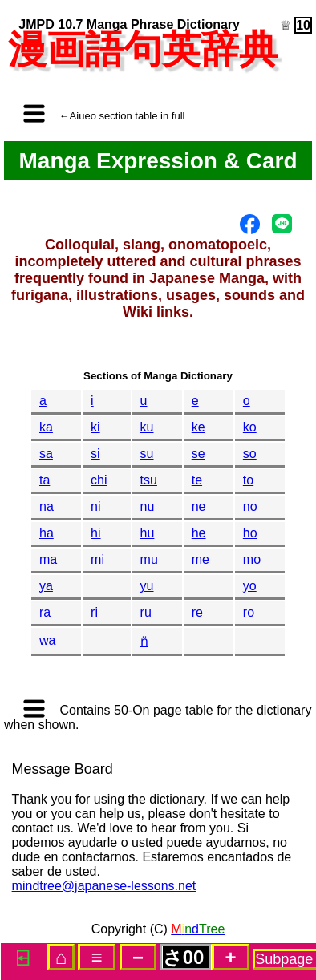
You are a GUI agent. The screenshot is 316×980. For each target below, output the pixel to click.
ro (249, 612)
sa (46, 454)
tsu (149, 480)
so (250, 454)
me (201, 559)
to (248, 480)
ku (147, 427)
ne (199, 506)
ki (95, 427)
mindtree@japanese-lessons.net (104, 886)
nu (148, 506)
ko (250, 427)
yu (147, 586)
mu (149, 559)
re (197, 612)
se (199, 454)
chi (99, 480)
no (250, 506)
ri (94, 612)
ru (146, 612)
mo (252, 559)
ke (199, 427)
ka (46, 427)
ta (45, 480)
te (197, 480)
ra (45, 612)
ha (47, 533)
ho (250, 533)
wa (47, 640)
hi (95, 533)
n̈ (144, 641)
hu (148, 533)
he (199, 533)
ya (46, 586)
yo (250, 586)
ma (48, 559)
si (95, 454)
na (47, 506)
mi (97, 559)
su (147, 454)
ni (95, 506)
